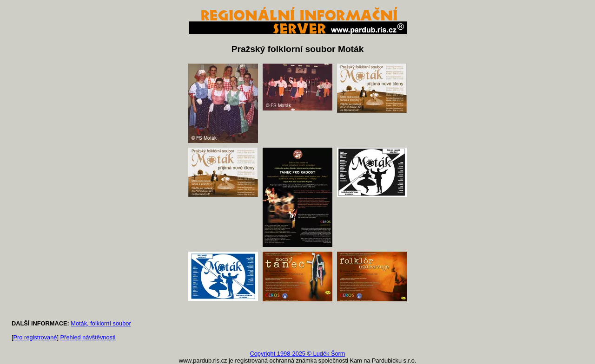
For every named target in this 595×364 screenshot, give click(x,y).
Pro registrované (35, 337)
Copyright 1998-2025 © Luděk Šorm (297, 354)
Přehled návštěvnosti (88, 337)
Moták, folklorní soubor (101, 323)
